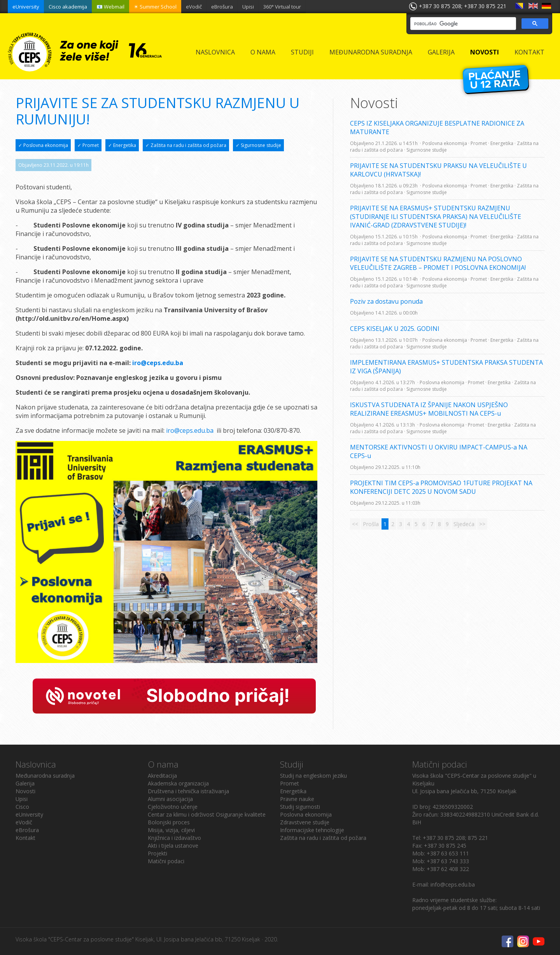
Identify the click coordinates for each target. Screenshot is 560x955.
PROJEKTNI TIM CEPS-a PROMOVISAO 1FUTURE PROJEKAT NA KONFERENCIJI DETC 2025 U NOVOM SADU (441, 487)
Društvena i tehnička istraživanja (188, 791)
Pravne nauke (297, 799)
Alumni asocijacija (170, 799)
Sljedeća (464, 524)
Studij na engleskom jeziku (313, 776)
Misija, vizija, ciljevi (171, 830)
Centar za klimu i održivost (181, 814)
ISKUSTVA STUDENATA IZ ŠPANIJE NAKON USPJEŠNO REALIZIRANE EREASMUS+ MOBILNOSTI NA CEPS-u (429, 409)
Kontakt (529, 52)
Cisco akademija (68, 7)
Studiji (302, 52)
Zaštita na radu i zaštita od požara (323, 838)
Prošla (371, 524)
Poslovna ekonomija (306, 814)
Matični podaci (166, 861)
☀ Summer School (155, 7)
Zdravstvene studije (305, 822)
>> (482, 524)
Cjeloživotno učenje (173, 807)
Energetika (293, 791)
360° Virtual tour (282, 7)
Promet (290, 783)
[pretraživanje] (462, 24)
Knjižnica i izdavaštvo (174, 838)
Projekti (157, 853)
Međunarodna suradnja (371, 52)
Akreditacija (162, 776)
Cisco (22, 807)
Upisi (248, 7)
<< (355, 524)
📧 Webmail (110, 7)
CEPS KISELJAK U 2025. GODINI (395, 329)
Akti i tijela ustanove (173, 846)
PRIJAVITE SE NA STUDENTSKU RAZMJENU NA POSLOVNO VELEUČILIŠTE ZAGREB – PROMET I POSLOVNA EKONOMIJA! (438, 263)
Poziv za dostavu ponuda (386, 301)
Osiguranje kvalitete (241, 814)
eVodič (194, 7)
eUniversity (26, 7)
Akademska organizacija (178, 783)
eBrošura (222, 7)
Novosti (485, 52)
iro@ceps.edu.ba (190, 430)
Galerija (441, 52)
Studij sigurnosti (300, 807)
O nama (263, 52)
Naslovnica (215, 52)
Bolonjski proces (169, 822)
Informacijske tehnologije (312, 830)
